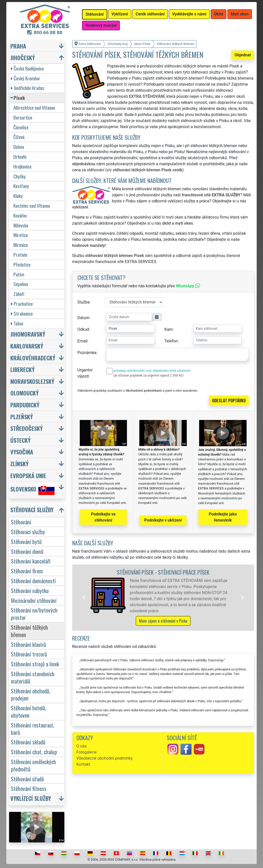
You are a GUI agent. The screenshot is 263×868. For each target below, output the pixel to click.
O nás (82, 746)
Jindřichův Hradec (28, 88)
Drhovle (20, 157)
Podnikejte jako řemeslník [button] (223, 517)
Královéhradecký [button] (33, 358)
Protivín (20, 255)
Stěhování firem (27, 571)
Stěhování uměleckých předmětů (33, 765)
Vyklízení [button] (120, 14)
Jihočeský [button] (23, 57)
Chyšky (20, 176)
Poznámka (87, 353)
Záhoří (19, 294)
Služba (84, 302)
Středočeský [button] (27, 428)
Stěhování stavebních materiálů (33, 677)
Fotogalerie (87, 752)
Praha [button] (18, 46)
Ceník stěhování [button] (150, 14)
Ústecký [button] (20, 440)
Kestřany (21, 186)
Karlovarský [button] (27, 346)
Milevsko (21, 225)
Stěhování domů (27, 551)
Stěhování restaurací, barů (32, 729)
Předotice (22, 264)
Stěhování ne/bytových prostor (34, 614)
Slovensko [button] (32, 489)
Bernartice (23, 117)
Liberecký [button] (22, 369)
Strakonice (22, 313)
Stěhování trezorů (29, 654)
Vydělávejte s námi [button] (189, 14)
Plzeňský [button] (22, 417)
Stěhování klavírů (28, 644)
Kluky (18, 196)
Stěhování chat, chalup (34, 752)
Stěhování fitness (29, 788)
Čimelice (21, 127)
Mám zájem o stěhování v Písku (163, 621)
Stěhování (21, 522)
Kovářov (20, 215)
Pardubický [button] (25, 405)
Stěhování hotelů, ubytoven (29, 711)
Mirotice (21, 235)
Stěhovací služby (28, 532)
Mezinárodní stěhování (34, 600)
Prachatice (22, 304)
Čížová (19, 137)
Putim (19, 274)
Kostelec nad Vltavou (32, 206)
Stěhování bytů (26, 541)
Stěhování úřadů (27, 779)
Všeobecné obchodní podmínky (105, 758)
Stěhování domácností (33, 581)
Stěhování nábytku (30, 590)
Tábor (17, 323)
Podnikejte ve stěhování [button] (103, 517)
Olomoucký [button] (24, 393)
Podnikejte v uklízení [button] (163, 520)
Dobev (19, 147)
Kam (168, 329)
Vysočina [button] (22, 452)
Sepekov (21, 284)
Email (83, 341)
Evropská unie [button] (28, 475)
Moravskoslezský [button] (32, 381)
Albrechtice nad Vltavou (34, 108)
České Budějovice (27, 68)
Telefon (171, 341)
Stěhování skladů (28, 742)
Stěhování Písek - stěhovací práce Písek (163, 572)
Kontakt (83, 764)
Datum (83, 318)
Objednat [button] (243, 55)
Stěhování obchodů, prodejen (31, 694)
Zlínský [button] (19, 464)
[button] (84, 598)
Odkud (83, 329)
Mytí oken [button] (240, 14)
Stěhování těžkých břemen (29, 631)
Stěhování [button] (95, 14)
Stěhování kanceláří (31, 561)
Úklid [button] (219, 14)
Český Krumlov (25, 78)
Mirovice (21, 245)
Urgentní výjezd (85, 373)
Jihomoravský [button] (28, 334)
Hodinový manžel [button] (101, 25)
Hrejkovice (22, 166)
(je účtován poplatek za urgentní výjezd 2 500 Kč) (149, 375)
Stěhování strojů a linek (35, 664)
